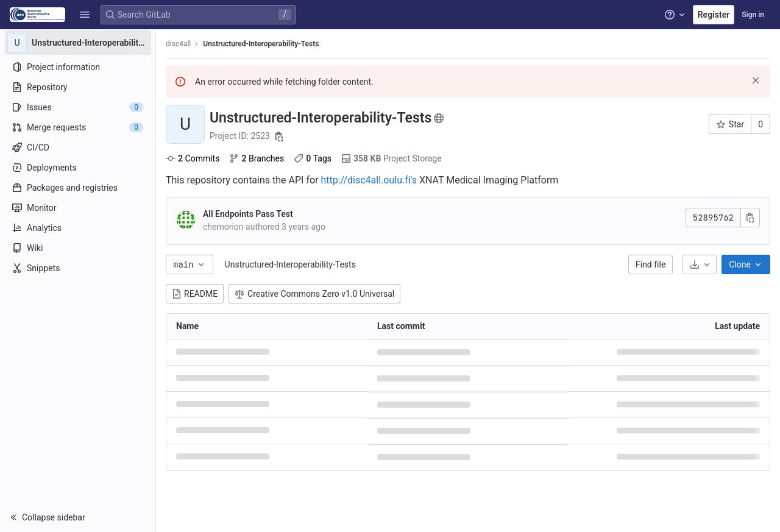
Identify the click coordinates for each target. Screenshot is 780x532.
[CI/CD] (78, 147)
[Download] (700, 264)
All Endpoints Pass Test (248, 214)
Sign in (753, 15)
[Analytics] (78, 228)
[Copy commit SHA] (750, 218)
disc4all (178, 44)
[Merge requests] (78, 127)
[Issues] (78, 107)
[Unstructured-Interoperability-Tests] (78, 43)
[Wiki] (78, 248)
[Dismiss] (756, 80)
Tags (313, 158)
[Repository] (78, 87)
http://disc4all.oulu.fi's (369, 180)
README (195, 294)
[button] (85, 15)
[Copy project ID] (279, 137)
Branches (257, 158)
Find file (651, 264)
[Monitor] (78, 208)
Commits (193, 158)
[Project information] (78, 67)
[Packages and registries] (78, 188)
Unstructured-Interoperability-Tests (290, 264)
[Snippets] (78, 268)
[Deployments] (78, 168)
